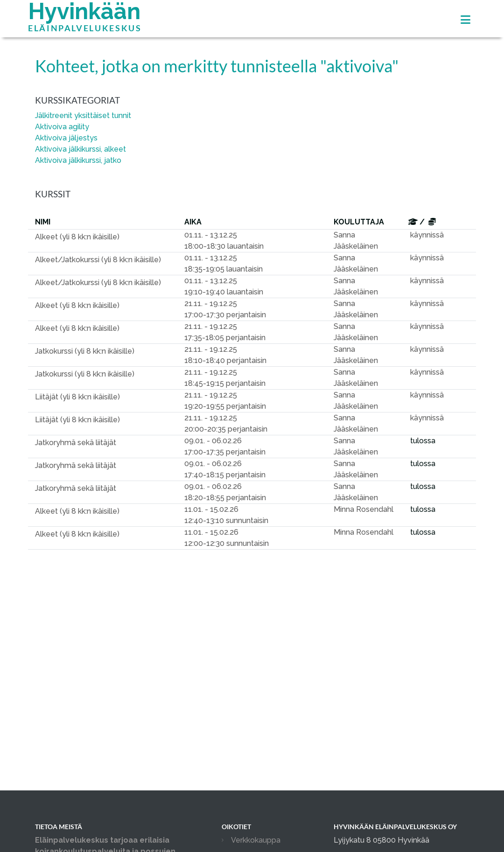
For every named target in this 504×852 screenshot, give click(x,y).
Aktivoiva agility (62, 127)
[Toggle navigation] (465, 20)
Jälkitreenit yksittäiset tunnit (83, 115)
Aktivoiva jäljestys (66, 138)
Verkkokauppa (256, 840)
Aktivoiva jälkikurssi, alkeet (80, 149)
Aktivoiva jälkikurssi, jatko (78, 160)
